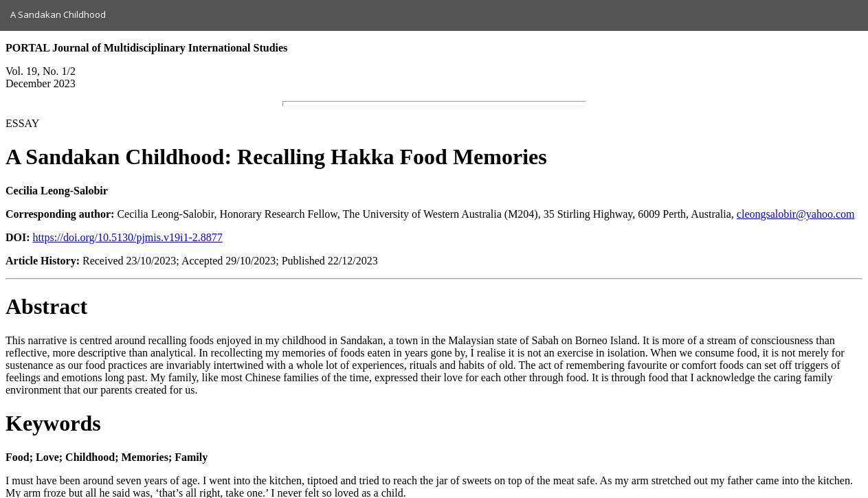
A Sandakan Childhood (58, 14)
